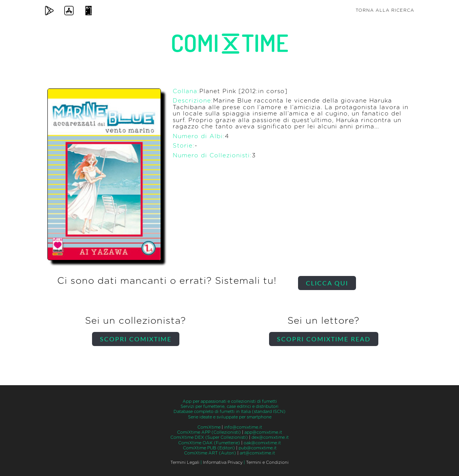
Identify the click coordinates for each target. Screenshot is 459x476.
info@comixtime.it (243, 427)
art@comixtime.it (257, 453)
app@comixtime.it (263, 432)
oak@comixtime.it (262, 443)
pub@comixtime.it (258, 448)
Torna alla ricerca (385, 10)
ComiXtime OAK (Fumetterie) (209, 443)
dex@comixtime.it (270, 437)
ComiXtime (209, 427)
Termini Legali (185, 462)
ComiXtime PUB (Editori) (209, 448)
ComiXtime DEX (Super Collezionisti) (209, 437)
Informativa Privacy (223, 462)
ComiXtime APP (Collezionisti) (209, 432)
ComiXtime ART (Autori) (210, 453)
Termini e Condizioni (267, 462)
